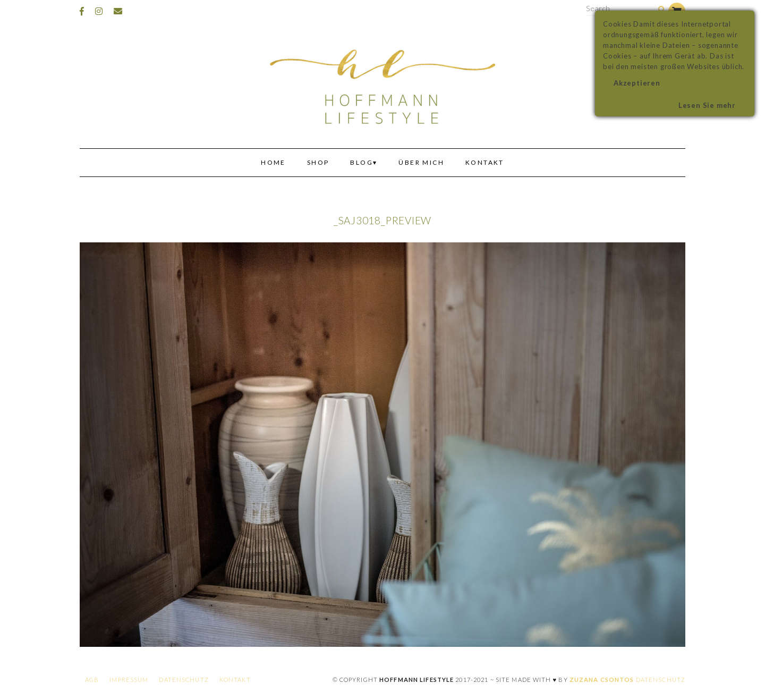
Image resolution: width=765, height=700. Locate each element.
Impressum (129, 680)
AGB (92, 680)
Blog (362, 162)
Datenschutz (184, 680)
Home (273, 162)
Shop (318, 162)
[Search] (662, 10)
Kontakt (485, 162)
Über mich (421, 162)
